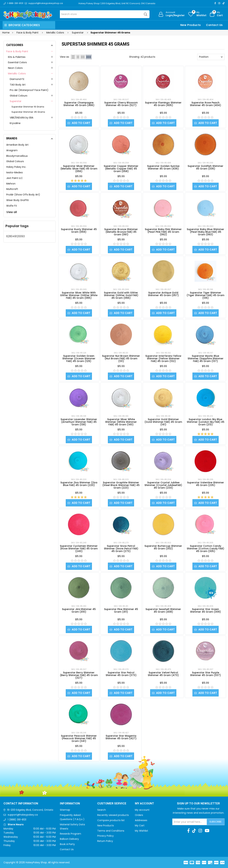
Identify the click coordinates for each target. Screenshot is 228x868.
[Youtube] (207, 831)
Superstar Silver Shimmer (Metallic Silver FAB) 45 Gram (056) (79, 169)
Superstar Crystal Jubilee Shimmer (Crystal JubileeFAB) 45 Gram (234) (163, 485)
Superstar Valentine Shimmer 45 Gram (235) (206, 484)
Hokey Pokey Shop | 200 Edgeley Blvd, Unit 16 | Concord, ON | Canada (117, 3)
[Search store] (105, 14)
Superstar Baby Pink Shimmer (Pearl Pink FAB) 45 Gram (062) (163, 232)
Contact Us (214, 25)
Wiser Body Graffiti (17, 200)
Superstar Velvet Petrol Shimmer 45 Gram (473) (163, 674)
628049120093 (15, 236)
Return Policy (105, 841)
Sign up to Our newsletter (198, 804)
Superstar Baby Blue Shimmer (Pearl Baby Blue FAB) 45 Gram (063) (205, 232)
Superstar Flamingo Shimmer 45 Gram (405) (163, 104)
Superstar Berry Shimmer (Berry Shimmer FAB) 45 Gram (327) (79, 675)
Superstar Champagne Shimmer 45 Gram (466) (79, 104)
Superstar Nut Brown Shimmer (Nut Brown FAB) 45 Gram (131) (121, 358)
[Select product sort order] (211, 57)
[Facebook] (215, 3)
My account (142, 810)
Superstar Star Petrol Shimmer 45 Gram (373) (121, 674)
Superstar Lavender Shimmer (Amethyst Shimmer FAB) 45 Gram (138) (79, 422)
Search (102, 810)
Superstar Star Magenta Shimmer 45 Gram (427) (121, 737)
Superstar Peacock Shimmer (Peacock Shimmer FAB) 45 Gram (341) (79, 738)
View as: (65, 57)
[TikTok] (224, 3)
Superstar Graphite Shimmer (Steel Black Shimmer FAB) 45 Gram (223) (121, 485)
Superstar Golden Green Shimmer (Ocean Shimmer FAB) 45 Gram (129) (79, 358)
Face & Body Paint (17, 51)
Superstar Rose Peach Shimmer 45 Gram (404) (205, 104)
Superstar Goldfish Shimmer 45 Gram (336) (205, 167)
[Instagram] (219, 3)
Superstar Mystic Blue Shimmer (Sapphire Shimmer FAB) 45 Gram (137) (206, 358)
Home (6, 33)
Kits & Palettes (17, 57)
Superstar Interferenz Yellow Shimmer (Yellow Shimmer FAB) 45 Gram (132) (163, 358)
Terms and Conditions (111, 831)
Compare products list (111, 820)
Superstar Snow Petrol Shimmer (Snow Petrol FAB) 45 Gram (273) (121, 549)
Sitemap (65, 810)
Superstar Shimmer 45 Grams (28, 112)
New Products (191, 25)
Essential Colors (17, 62)
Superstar (16, 101)
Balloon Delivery (69, 839)
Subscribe (215, 822)
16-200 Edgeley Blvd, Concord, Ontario (30, 810)
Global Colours (19, 96)
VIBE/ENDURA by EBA (21, 118)
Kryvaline (15, 123)
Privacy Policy (105, 836)
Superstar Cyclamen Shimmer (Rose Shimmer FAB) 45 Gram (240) (79, 549)
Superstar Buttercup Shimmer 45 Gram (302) (163, 547)
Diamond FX (17, 79)
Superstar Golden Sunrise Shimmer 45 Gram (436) (163, 167)
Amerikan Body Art (17, 145)
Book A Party (67, 844)
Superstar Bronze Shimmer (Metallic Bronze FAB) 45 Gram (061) (121, 232)
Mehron (11, 184)
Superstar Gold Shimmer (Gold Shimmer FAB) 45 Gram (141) (163, 422)
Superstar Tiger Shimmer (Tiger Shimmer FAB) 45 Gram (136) (205, 295)
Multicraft (12, 189)
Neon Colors (15, 68)
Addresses (141, 820)
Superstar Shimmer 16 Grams (28, 107)
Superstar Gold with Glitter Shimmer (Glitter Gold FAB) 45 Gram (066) (121, 295)
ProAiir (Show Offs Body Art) (23, 195)
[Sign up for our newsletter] (190, 822)
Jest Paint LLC (15, 178)
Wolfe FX (12, 206)
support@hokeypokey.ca (23, 815)
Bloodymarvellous (17, 156)
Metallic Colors (17, 74)
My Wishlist (141, 831)
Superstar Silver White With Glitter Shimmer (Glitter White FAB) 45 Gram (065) (79, 295)
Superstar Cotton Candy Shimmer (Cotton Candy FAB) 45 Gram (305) (205, 549)
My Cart (140, 825)
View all (12, 212)
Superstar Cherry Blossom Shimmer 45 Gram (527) (121, 104)
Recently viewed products (113, 815)
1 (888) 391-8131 (17, 820)
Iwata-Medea (14, 172)
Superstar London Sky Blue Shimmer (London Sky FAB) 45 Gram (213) (206, 422)
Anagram (12, 150)
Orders (139, 815)
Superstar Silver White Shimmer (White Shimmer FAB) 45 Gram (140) (121, 422)
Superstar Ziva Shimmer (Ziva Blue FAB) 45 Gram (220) (79, 484)
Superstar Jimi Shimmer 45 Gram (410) (79, 610)
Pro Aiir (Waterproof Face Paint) (29, 90)
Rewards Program (70, 834)
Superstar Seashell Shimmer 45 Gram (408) (163, 610)
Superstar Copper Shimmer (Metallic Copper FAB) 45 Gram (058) (121, 169)
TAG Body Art (18, 85)
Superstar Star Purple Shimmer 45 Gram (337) (205, 674)
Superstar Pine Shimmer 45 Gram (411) (121, 610)
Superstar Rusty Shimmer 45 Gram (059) (79, 231)
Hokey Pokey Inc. (16, 167)
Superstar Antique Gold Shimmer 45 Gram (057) (163, 294)
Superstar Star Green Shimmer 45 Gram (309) (205, 610)
